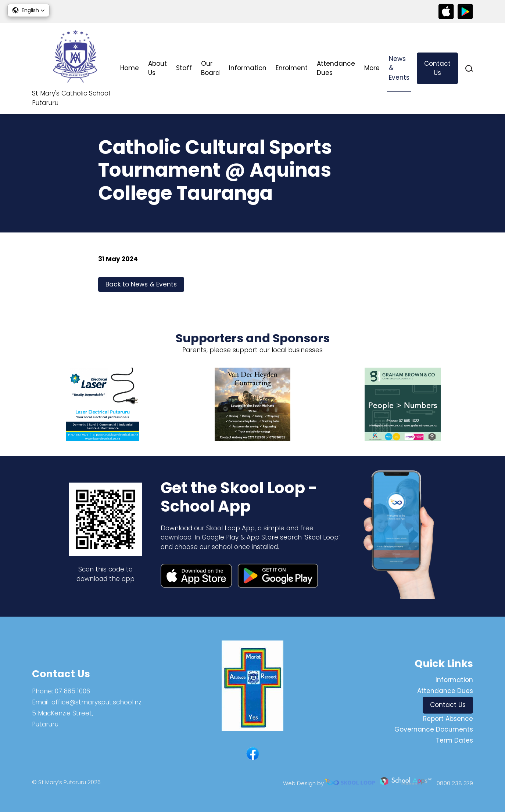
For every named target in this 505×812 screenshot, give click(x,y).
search (469, 68)
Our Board (210, 68)
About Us (157, 68)
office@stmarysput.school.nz (96, 702)
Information (248, 68)
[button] (28, 10)
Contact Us (437, 68)
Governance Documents (434, 729)
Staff (184, 68)
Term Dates (454, 740)
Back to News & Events (141, 284)
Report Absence (448, 719)
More (372, 68)
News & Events (399, 68)
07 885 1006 (72, 691)
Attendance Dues (336, 68)
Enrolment (292, 68)
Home (130, 68)
